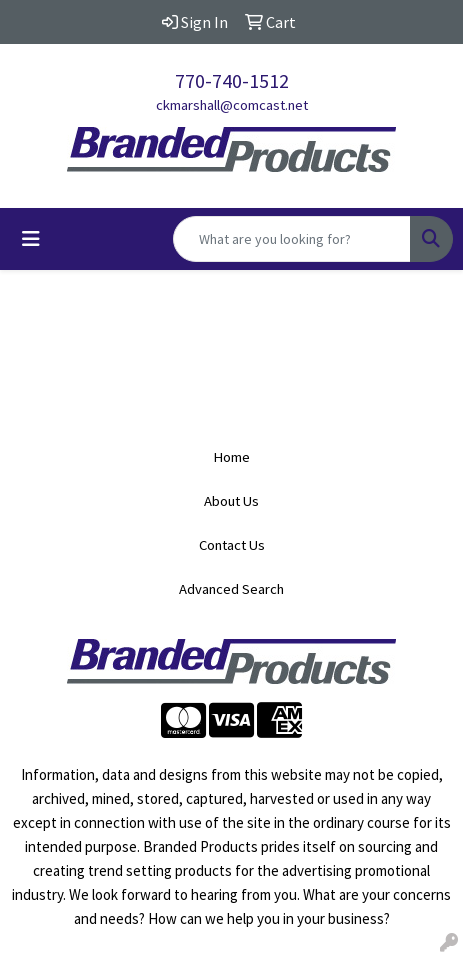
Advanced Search (231, 589)
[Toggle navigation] (31, 239)
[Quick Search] (292, 239)
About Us (231, 501)
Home (231, 457)
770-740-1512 (232, 80)
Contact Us (232, 545)
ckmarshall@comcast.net (232, 105)
